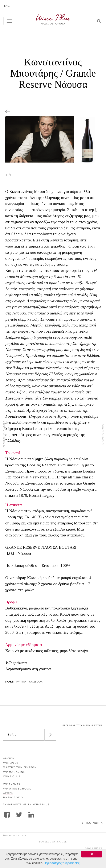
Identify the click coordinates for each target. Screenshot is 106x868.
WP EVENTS (12, 785)
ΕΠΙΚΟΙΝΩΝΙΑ (92, 823)
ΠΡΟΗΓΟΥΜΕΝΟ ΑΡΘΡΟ (4, 434)
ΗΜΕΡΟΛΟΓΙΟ (13, 798)
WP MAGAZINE (14, 772)
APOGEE (62, 842)
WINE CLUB (12, 777)
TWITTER (21, 682)
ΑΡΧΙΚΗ (9, 759)
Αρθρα (8, 793)
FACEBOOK (36, 682)
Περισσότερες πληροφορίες (62, 863)
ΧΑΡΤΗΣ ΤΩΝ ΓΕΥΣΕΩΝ (20, 768)
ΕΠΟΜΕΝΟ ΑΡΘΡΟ (103, 434)
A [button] (6, 175)
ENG (7, 6)
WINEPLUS (11, 763)
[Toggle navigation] (9, 21)
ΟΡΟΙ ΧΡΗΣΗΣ (94, 848)
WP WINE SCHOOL (17, 789)
